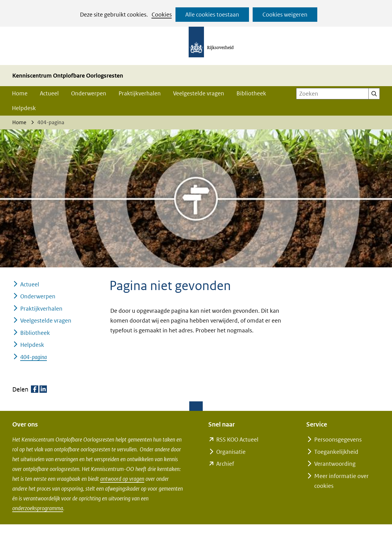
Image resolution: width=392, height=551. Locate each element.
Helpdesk (24, 108)
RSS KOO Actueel (237, 440)
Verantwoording (335, 464)
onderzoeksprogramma (38, 508)
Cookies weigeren (285, 15)
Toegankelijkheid (336, 452)
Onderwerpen (89, 93)
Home (20, 93)
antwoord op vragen (122, 479)
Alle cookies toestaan (212, 15)
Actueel (49, 93)
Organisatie (231, 452)
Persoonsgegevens (338, 440)
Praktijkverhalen (140, 93)
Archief (225, 464)
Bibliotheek (251, 93)
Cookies (162, 15)
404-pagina (34, 357)
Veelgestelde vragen (199, 93)
